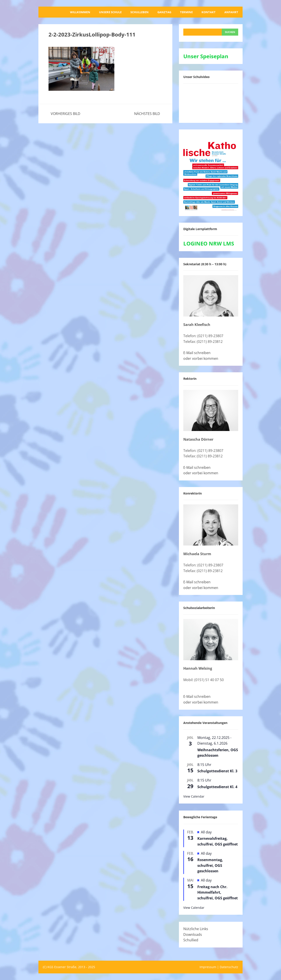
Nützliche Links (196, 929)
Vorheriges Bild (66, 114)
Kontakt (209, 12)
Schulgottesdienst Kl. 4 (217, 787)
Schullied (191, 940)
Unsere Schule (110, 12)
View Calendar (194, 796)
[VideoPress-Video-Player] (211, 102)
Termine (186, 12)
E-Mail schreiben (197, 353)
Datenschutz (229, 967)
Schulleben (140, 12)
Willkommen (80, 12)
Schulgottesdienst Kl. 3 (217, 771)
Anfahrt (231, 12)
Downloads (193, 935)
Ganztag (164, 12)
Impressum (208, 967)
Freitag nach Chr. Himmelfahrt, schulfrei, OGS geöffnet (218, 892)
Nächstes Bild (147, 114)
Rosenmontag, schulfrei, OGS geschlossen (210, 865)
